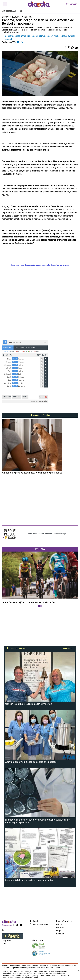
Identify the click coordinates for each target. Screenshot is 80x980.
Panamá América (64, 921)
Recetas (60, 934)
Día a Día (60, 927)
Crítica (59, 924)
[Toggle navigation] (5, 4)
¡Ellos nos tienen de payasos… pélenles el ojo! (47, 534)
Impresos (7, 940)
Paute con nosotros (39, 924)
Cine (5, 944)
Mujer (59, 931)
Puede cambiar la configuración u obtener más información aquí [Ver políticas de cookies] (36, 976)
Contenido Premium (40, 415)
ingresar (71, 4)
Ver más (68, 649)
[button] (8, 580)
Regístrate (34, 921)
